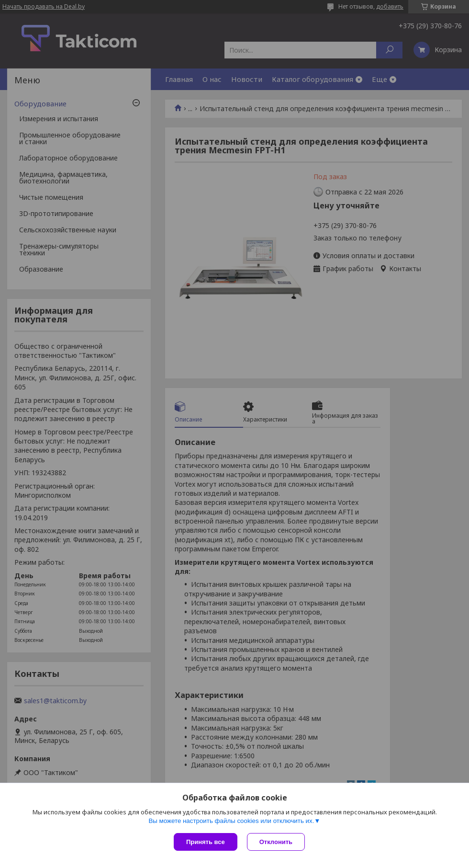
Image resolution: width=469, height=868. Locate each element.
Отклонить (276, 842)
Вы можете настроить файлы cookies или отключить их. (231, 821)
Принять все (206, 842)
